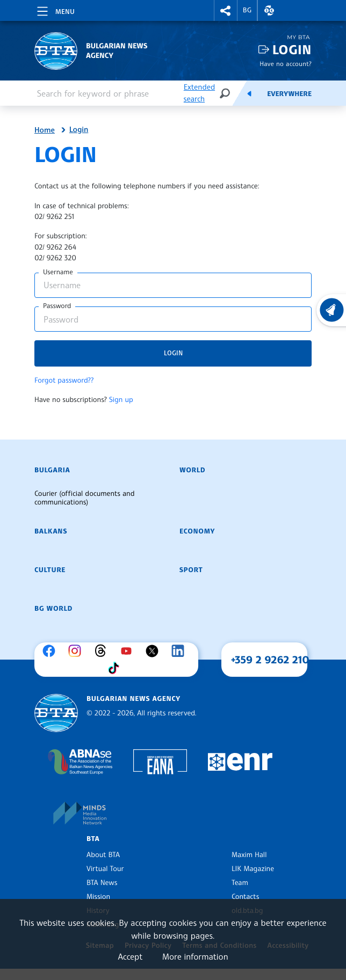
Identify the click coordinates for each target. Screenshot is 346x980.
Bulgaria (52, 470)
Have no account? (286, 64)
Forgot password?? (64, 381)
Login (292, 50)
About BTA (103, 855)
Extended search (199, 93)
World (192, 470)
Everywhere (289, 94)
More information (195, 956)
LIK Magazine (253, 869)
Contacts (245, 897)
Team (240, 883)
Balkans (51, 531)
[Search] (225, 93)
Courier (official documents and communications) (84, 498)
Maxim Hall (249, 855)
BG (247, 10)
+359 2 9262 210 (270, 660)
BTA (93, 839)
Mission (98, 897)
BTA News (102, 883)
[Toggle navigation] (55, 10)
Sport (191, 570)
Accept (130, 956)
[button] (226, 10)
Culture (50, 570)
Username (58, 272)
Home (45, 130)
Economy (197, 531)
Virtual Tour (105, 869)
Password (57, 306)
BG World (53, 609)
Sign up (121, 400)
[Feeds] (249, 93)
